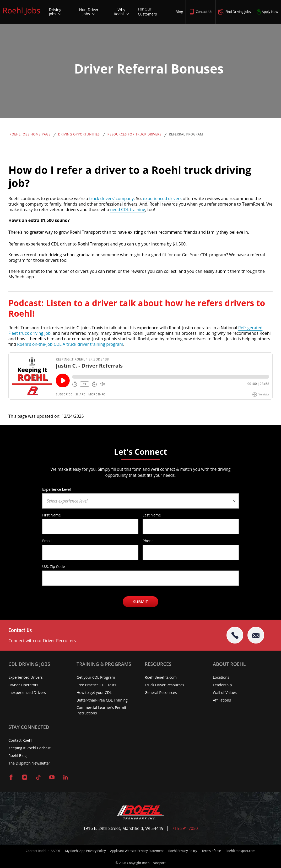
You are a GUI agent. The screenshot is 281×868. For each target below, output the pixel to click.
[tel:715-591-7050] (235, 635)
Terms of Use (213, 851)
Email (47, 541)
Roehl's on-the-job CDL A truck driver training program (70, 344)
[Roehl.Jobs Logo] (22, 15)
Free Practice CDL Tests (96, 685)
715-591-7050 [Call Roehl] (185, 828)
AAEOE (54, 851)
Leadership (222, 685)
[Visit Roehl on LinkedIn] (66, 778)
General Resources (161, 692)
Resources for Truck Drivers (134, 134)
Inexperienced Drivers (27, 692)
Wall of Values (225, 692)
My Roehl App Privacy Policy (85, 851)
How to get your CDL (94, 692)
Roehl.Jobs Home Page (30, 134)
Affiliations (222, 700)
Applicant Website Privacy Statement (137, 851)
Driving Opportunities (79, 134)
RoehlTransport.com (243, 851)
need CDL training (128, 210)
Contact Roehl (20, 741)
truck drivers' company (111, 198)
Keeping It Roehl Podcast (29, 748)
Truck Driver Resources (164, 685)
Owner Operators (23, 685)
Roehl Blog (17, 755)
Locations (221, 678)
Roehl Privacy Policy (183, 851)
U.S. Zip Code (53, 566)
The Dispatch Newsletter (29, 763)
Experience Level (56, 489)
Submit (141, 602)
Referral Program (186, 134)
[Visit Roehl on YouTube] (52, 778)
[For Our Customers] (152, 12)
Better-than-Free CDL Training (102, 700)
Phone (148, 541)
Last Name (152, 515)
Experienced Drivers (26, 678)
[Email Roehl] (256, 635)
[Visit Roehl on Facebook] (11, 778)
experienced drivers (162, 198)
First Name (52, 515)
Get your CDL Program (96, 678)
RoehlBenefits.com (161, 678)
